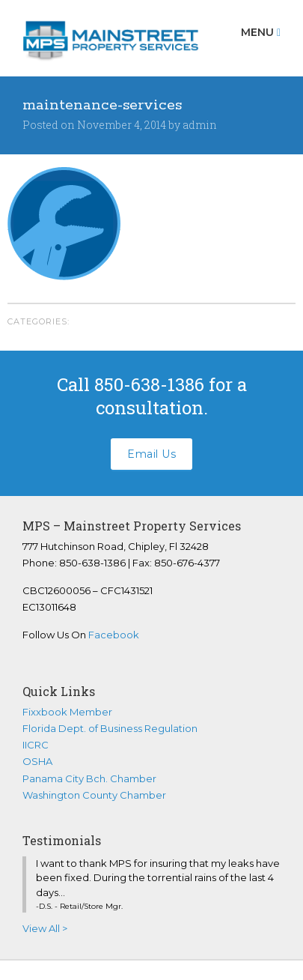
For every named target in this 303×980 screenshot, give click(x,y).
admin (200, 125)
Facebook (114, 635)
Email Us (151, 454)
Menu (261, 32)
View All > (45, 928)
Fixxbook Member (67, 712)
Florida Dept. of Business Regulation (110, 728)
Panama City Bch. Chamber (89, 778)
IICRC (36, 745)
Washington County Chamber (94, 795)
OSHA (37, 761)
